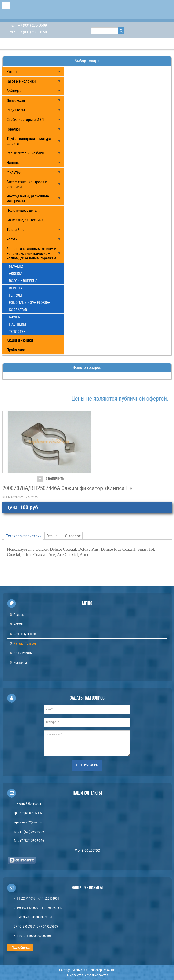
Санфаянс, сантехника (25, 220)
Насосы (13, 163)
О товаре (73, 536)
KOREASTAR (18, 310)
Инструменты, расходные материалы (28, 198)
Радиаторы (16, 110)
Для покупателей (25, 634)
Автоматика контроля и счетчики (27, 184)
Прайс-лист (16, 350)
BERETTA (16, 288)
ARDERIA (16, 274)
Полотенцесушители (24, 210)
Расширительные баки (25, 153)
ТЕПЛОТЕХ (17, 332)
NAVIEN (15, 317)
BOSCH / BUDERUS (23, 281)
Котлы (12, 72)
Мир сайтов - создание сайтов (88, 975)
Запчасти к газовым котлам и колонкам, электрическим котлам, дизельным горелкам (31, 253)
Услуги (12, 239)
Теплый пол (17, 230)
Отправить (87, 765)
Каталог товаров (25, 643)
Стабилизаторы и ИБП (25, 120)
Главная (19, 615)
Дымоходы (16, 100)
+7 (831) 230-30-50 (32, 32)
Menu (6, 5)
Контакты (20, 663)
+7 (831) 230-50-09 (32, 25)
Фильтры (14, 172)
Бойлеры (14, 91)
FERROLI (15, 295)
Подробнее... (21, 947)
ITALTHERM (17, 324)
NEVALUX (16, 266)
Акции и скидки (20, 340)
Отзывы (53, 536)
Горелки (13, 129)
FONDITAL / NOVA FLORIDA (29, 303)
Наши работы (23, 653)
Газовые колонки (21, 81)
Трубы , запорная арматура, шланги (29, 141)
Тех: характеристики (24, 536)
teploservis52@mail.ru (28, 822)
